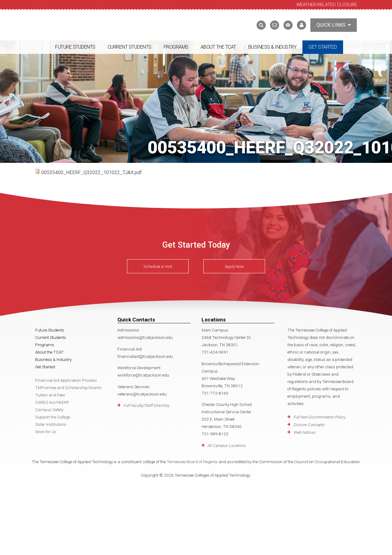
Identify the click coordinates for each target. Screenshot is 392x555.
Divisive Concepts (309, 425)
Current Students (129, 47)
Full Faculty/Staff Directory (146, 405)
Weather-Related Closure (327, 5)
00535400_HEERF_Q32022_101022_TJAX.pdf (92, 172)
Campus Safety (49, 410)
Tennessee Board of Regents (192, 462)
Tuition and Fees (50, 395)
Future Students (75, 47)
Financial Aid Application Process (66, 380)
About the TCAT (218, 47)
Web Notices (305, 432)
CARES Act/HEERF (52, 402)
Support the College (53, 417)
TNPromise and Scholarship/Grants (68, 388)
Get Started (323, 47)
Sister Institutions (51, 424)
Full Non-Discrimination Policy (320, 417)
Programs (176, 47)
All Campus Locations (227, 445)
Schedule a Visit (158, 266)
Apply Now (234, 266)
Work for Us (46, 432)
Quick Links (334, 25)
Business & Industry (272, 47)
